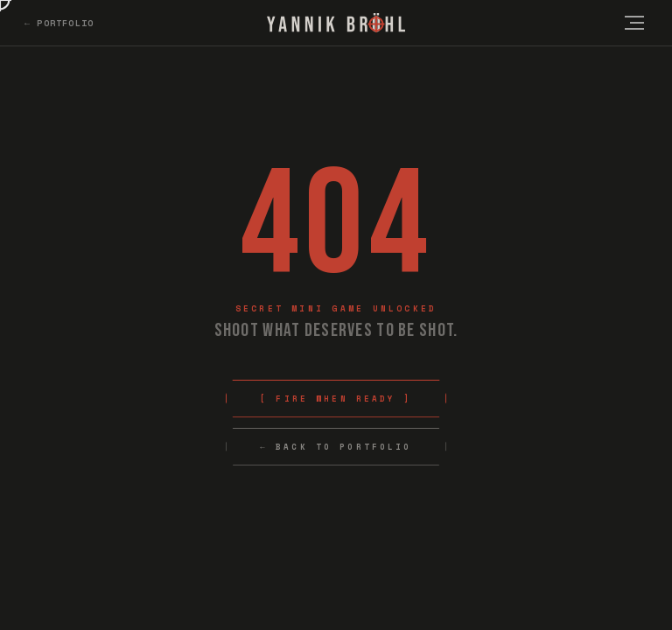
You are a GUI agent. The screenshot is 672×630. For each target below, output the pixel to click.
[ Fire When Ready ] (336, 399)
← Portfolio (59, 23)
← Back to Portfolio (336, 447)
